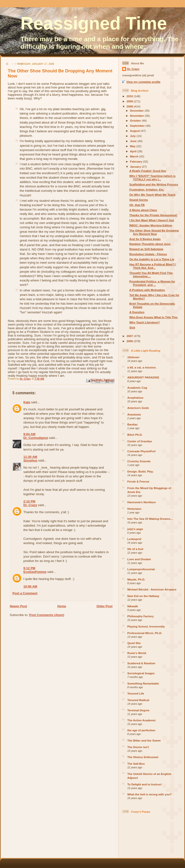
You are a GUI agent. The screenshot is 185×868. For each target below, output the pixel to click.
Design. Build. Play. (140, 471)
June (134, 141)
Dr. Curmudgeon (36, 438)
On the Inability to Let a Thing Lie (152, 259)
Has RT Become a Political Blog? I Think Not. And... (152, 266)
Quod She (134, 643)
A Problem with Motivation (147, 290)
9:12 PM (29, 568)
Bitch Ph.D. (135, 435)
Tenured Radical (138, 700)
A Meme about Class (143, 210)
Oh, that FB (137, 205)
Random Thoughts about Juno (150, 244)
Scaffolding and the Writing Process (154, 184)
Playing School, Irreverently (146, 626)
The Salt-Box (136, 764)
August (135, 131)
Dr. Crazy (30, 505)
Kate (27, 402)
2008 (130, 106)
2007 (130, 336)
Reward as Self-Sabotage (146, 249)
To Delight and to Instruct (144, 784)
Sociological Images (141, 673)
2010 (130, 96)
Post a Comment (25, 593)
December (137, 111)
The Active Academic (142, 720)
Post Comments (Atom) (47, 615)
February (136, 161)
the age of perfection (141, 730)
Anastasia (134, 414)
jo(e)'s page (135, 529)
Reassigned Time (94, 23)
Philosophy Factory (140, 616)
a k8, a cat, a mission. (142, 367)
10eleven (133, 357)
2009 (130, 101)
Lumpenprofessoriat (141, 569)
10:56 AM (30, 586)
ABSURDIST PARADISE (143, 377)
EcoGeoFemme (35, 572)
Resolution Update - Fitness (148, 254)
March (135, 156)
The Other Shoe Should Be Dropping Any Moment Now (154, 232)
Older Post (104, 606)
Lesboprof (134, 539)
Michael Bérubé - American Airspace (152, 589)
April (134, 151)
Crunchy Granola (139, 461)
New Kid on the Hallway (143, 596)
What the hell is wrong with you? (149, 794)
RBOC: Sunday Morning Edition (151, 225)
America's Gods (138, 408)
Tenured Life (136, 693)
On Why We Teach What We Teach (152, 195)
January (136, 167)
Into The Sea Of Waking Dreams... (150, 519)
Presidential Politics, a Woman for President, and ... (152, 283)
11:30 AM (30, 457)
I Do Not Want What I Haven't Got (152, 220)
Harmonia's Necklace (142, 502)
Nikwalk (133, 606)
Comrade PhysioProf (141, 451)
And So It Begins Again (145, 239)
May (133, 146)
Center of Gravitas (140, 441)
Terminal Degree (138, 710)
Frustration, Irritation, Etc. (147, 189)
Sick (132, 327)
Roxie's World (137, 653)
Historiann (134, 509)
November (137, 116)
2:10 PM (29, 501)
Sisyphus (30, 460)
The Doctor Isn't (138, 747)
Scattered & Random (141, 663)
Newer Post (18, 606)
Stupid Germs (139, 200)
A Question (137, 312)
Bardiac (133, 424)
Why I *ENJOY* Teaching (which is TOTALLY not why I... (152, 178)
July (133, 136)
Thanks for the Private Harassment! (153, 215)
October (136, 121)
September (138, 126)
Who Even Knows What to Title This (153, 317)
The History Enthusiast (143, 757)
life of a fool (135, 549)
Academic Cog (137, 388)
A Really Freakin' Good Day (148, 171)
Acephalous (135, 398)
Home (62, 606)
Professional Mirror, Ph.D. (145, 633)
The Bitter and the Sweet (144, 740)
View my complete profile (143, 82)
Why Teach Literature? (144, 322)
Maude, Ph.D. (136, 579)
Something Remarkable (143, 683)
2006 (130, 341)
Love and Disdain (139, 559)
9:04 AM (29, 434)
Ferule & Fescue (138, 481)
